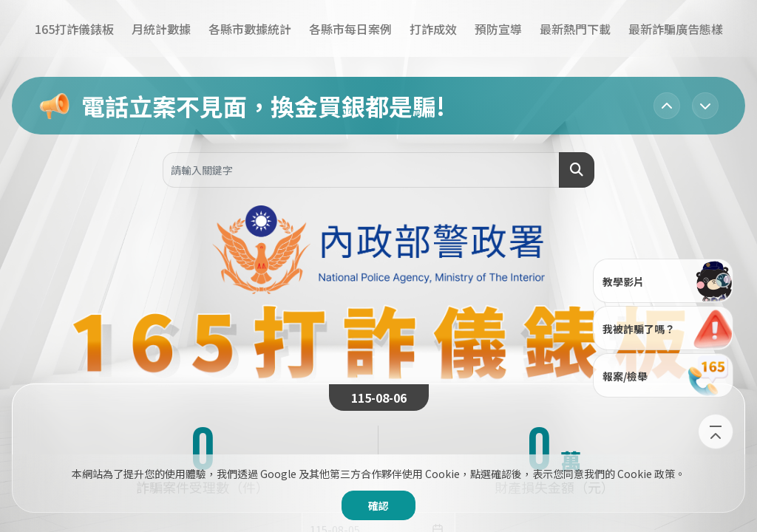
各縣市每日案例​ (350, 29)
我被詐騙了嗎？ (667, 327)
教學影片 (667, 280)
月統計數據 (161, 29)
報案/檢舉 (667, 375)
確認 (378, 505)
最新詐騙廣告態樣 (676, 29)
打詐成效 (433, 29)
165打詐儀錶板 (74, 29)
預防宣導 (498, 29)
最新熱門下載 (575, 29)
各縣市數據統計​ (250, 29)
